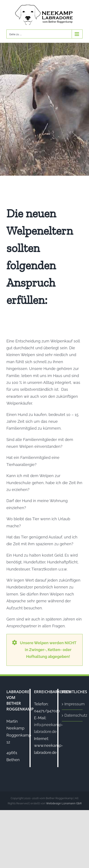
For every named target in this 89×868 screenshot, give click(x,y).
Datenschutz (72, 715)
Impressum (72, 704)
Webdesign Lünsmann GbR (64, 803)
